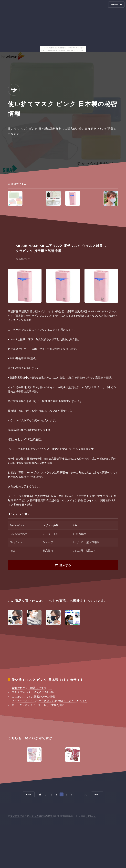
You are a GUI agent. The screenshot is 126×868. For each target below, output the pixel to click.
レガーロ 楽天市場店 (86, 542)
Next (97, 794)
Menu (115, 5)
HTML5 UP (91, 816)
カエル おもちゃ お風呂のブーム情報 (33, 696)
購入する (65, 565)
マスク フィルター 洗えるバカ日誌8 (33, 692)
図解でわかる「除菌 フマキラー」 (32, 688)
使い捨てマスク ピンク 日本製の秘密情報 (31, 816)
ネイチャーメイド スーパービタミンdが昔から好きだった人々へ (50, 701)
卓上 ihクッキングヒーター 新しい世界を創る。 (39, 705)
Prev (29, 794)
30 (86, 794)
